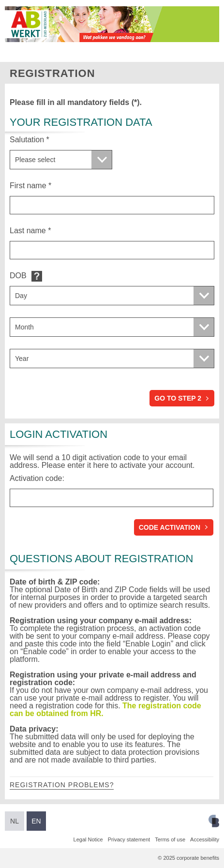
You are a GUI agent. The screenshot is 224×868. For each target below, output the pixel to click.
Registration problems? (62, 785)
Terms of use (170, 839)
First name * (30, 186)
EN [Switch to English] (36, 821)
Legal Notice (88, 839)
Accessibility (205, 839)
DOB (18, 276)
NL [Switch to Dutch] (15, 821)
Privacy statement (129, 839)
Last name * (30, 231)
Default (37, 276)
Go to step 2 (178, 398)
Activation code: (37, 478)
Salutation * (30, 140)
